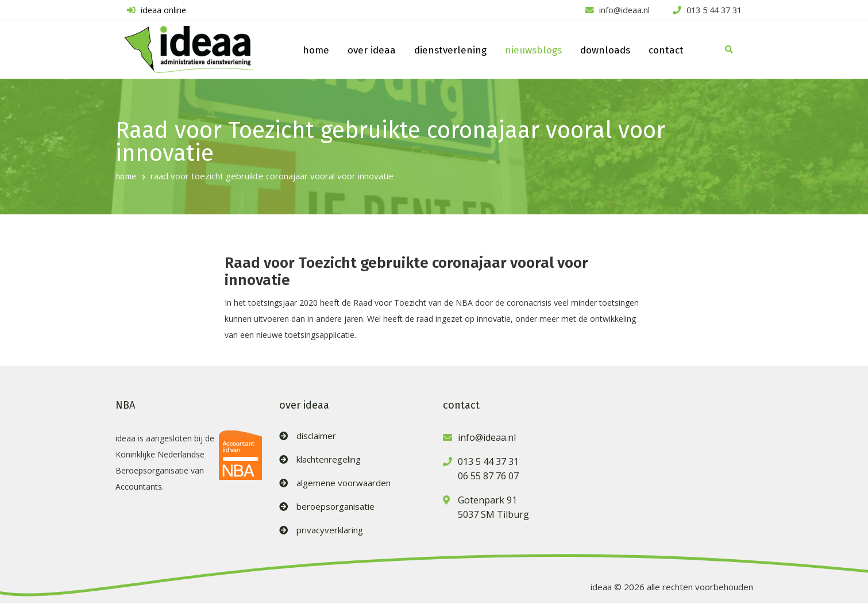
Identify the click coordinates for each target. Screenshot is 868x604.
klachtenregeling (329, 460)
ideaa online (155, 10)
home (316, 51)
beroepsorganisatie (335, 507)
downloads (605, 51)
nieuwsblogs (533, 51)
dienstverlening (450, 51)
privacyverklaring (330, 531)
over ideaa (372, 51)
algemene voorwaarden (344, 484)
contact (666, 51)
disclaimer (316, 436)
